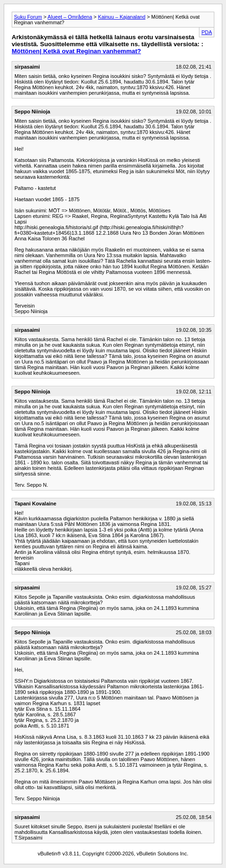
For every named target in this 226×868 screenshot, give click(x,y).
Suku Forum (28, 17)
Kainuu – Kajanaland (122, 17)
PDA (207, 32)
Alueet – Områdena (70, 17)
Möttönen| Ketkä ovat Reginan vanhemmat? (76, 51)
